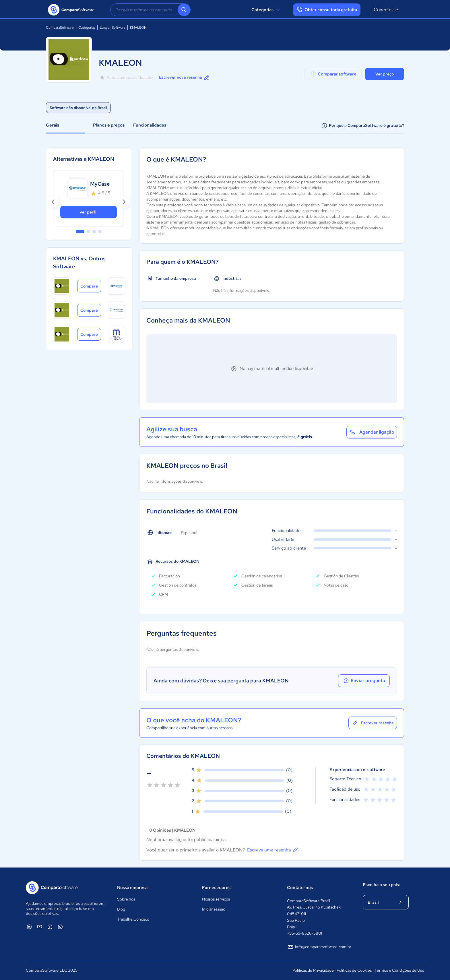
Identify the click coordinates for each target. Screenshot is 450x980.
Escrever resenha (373, 723)
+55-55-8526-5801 (304, 933)
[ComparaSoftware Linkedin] (29, 927)
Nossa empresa (132, 888)
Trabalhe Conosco (133, 919)
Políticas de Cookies (354, 970)
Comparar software (333, 74)
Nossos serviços (216, 899)
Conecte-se (386, 10)
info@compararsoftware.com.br (319, 947)
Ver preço (385, 74)
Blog (121, 909)
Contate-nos (300, 888)
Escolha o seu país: (381, 885)
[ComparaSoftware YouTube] (40, 927)
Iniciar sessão (214, 909)
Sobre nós (126, 899)
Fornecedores (216, 888)
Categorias (266, 10)
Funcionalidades (150, 125)
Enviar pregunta (364, 681)
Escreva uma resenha (273, 850)
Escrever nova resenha (185, 77)
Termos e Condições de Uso (399, 970)
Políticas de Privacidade (313, 970)
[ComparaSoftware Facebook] (50, 927)
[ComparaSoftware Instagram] (60, 927)
